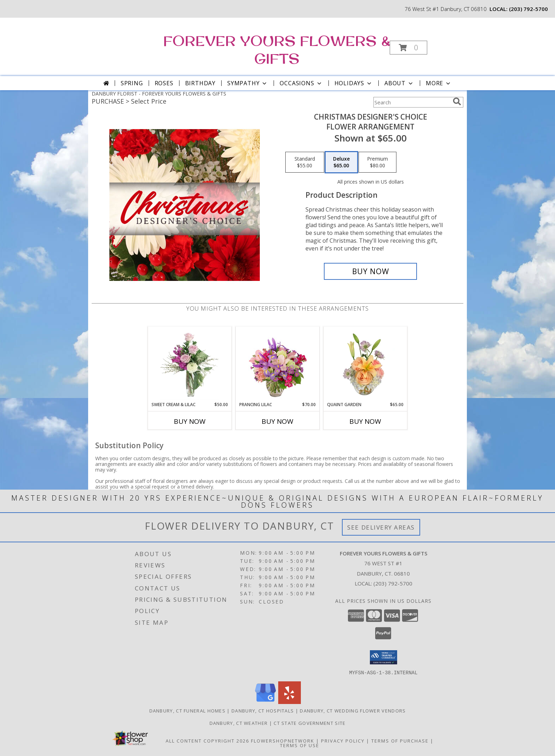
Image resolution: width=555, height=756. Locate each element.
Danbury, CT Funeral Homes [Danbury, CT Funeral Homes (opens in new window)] (188, 710)
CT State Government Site (310, 723)
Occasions (301, 83)
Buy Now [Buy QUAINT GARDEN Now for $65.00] (365, 421)
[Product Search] (412, 102)
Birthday (200, 83)
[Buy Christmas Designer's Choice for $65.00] (370, 271)
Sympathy (248, 83)
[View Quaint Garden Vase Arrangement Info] (365, 364)
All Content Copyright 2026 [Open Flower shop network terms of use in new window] (207, 740)
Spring (132, 83)
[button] (408, 48)
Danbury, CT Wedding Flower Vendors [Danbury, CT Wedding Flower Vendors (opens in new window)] (353, 710)
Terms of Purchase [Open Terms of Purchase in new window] (400, 740)
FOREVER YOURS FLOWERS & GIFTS (277, 50)
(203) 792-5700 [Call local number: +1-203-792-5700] (528, 9)
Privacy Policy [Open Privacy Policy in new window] (343, 740)
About (399, 83)
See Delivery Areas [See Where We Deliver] (381, 527)
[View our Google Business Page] (265, 702)
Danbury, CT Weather (239, 723)
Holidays (354, 83)
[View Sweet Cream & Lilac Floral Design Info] (190, 364)
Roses (164, 83)
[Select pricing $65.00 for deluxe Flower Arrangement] (341, 162)
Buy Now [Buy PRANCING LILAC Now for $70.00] (277, 421)
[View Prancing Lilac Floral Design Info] (278, 364)
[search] (457, 102)
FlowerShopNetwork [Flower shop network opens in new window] (283, 740)
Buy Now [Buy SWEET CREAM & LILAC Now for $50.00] (190, 421)
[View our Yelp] (290, 702)
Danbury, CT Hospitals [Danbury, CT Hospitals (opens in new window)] (263, 710)
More (439, 83)
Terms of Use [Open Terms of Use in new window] (300, 745)
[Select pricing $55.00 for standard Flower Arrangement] (305, 162)
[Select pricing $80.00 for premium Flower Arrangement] (377, 162)
